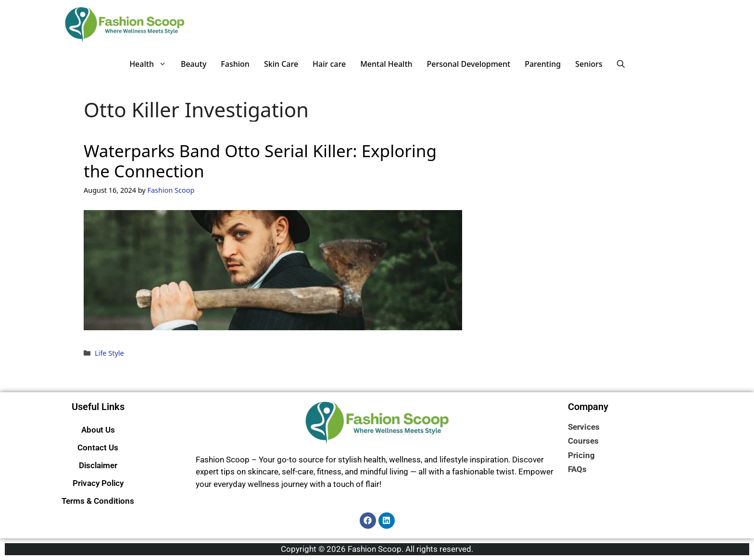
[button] (621, 64)
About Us (98, 430)
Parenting (543, 64)
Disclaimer (98, 465)
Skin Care (281, 64)
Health (151, 64)
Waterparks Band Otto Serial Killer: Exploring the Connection (260, 161)
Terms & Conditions (98, 501)
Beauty (194, 64)
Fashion (235, 64)
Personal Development (469, 64)
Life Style (109, 353)
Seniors (589, 64)
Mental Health (386, 64)
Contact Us (98, 448)
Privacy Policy (98, 483)
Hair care (329, 64)
